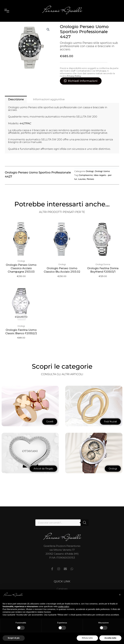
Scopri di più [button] (14, 638)
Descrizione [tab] (16, 112)
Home (63, 28)
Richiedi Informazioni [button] (83, 93)
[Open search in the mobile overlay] (62, 523)
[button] (48, 42)
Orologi (73, 28)
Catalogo (62, 589)
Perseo (90, 191)
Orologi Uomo (88, 28)
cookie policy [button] (63, 607)
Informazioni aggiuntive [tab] (51, 112)
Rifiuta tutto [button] (87, 638)
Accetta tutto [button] (110, 638)
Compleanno (86, 188)
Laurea (82, 191)
